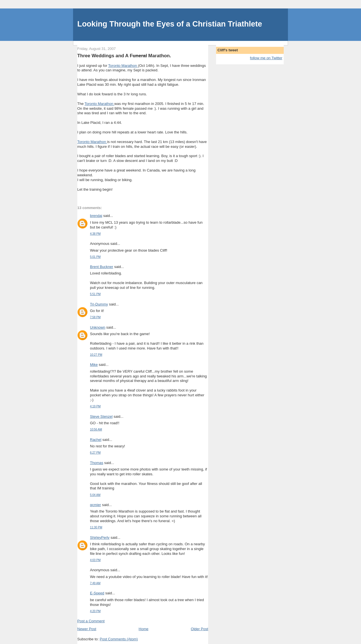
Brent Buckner (102, 267)
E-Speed (97, 593)
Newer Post (87, 629)
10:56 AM (96, 429)
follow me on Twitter (266, 58)
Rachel (96, 440)
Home (144, 629)
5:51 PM (95, 294)
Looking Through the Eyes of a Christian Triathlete (170, 24)
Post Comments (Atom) (119, 639)
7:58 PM (95, 317)
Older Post (200, 629)
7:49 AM (95, 583)
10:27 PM (96, 355)
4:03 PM (95, 560)
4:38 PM (95, 234)
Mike (94, 365)
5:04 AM (95, 495)
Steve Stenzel (101, 416)
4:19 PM (95, 406)
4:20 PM (95, 611)
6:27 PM (95, 453)
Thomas (97, 463)
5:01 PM (95, 257)
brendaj (96, 216)
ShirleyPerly (100, 538)
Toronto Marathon (123, 66)
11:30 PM (96, 527)
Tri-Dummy (99, 304)
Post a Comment (91, 621)
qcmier (95, 505)
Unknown (98, 327)
